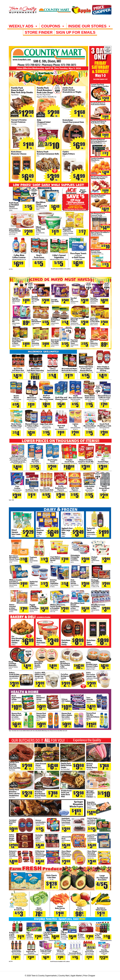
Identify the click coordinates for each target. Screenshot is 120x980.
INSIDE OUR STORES (90, 26)
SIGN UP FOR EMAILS (76, 32)
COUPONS (53, 26)
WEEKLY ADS (23, 26)
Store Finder (39, 32)
